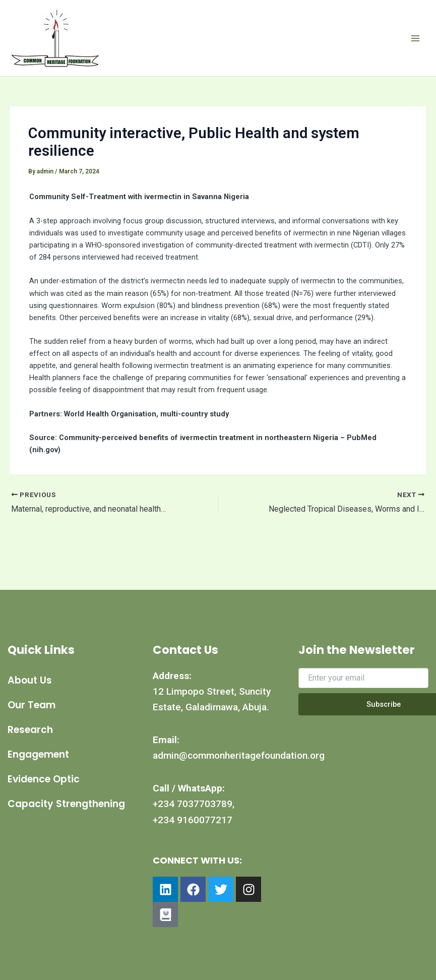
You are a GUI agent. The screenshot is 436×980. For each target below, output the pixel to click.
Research (30, 730)
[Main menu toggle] (415, 38)
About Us (30, 680)
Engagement (38, 754)
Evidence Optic (44, 779)
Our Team (32, 705)
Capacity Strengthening (42, 809)
